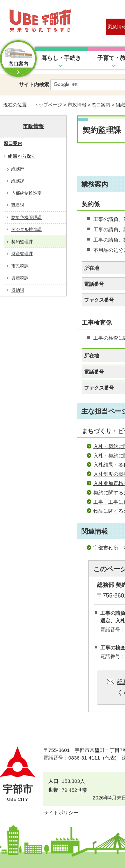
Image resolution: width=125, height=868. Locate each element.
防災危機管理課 (26, 217)
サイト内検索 (34, 84)
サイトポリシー (61, 813)
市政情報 (77, 105)
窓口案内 (101, 105)
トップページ (48, 105)
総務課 (18, 181)
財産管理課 (22, 254)
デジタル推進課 (26, 229)
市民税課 (20, 266)
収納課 (18, 290)
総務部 (18, 169)
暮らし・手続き (61, 58)
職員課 (18, 205)
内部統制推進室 (26, 193)
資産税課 (20, 278)
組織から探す (22, 156)
